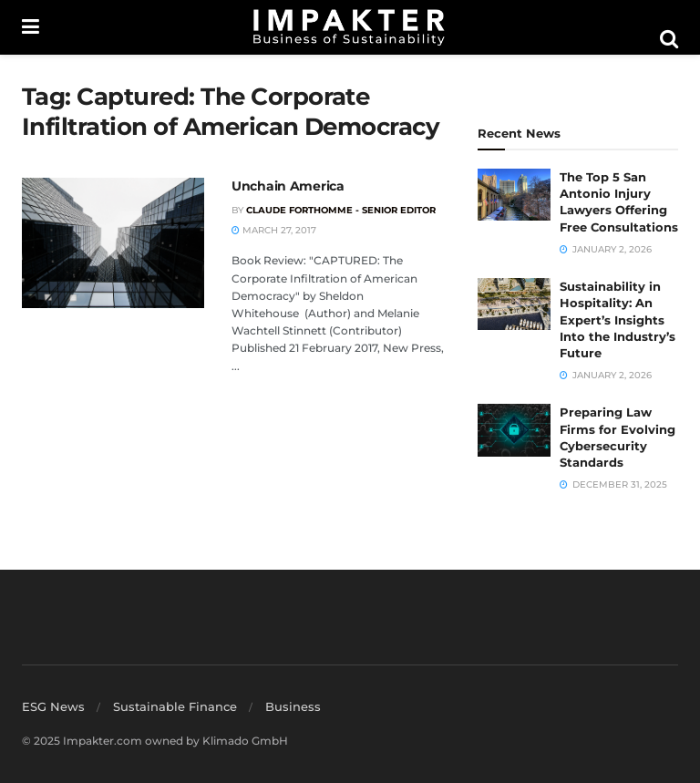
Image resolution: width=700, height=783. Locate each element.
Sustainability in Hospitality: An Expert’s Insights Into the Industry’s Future (618, 319)
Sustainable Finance (175, 706)
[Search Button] (669, 39)
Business (293, 706)
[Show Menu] (31, 27)
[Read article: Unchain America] (113, 243)
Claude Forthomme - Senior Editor (341, 210)
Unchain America (288, 186)
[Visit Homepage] (349, 27)
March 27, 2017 (274, 230)
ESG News (53, 706)
